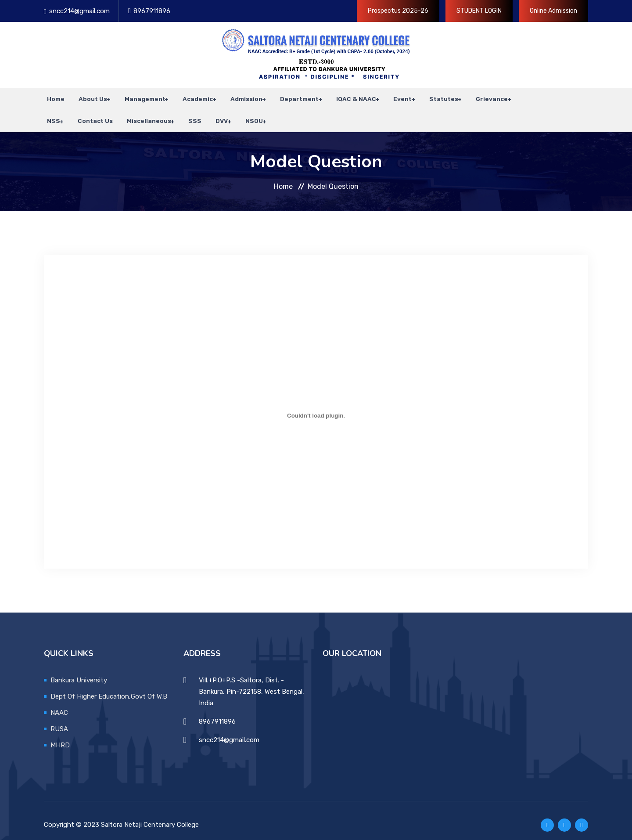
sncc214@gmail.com (79, 11)
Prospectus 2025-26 (398, 11)
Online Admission (553, 11)
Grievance (476, 97)
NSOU (212, 114)
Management (138, 97)
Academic (189, 97)
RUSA (59, 720)
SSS (157, 114)
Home (53, 97)
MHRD (60, 736)
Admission (237, 97)
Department (288, 97)
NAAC (59, 703)
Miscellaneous (112, 114)
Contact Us (61, 114)
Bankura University (79, 671)
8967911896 (152, 11)
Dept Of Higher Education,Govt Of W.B (109, 687)
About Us (87, 97)
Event (389, 97)
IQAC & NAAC (344, 97)
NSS (515, 97)
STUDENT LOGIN (479, 11)
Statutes (429, 97)
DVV (181, 114)
